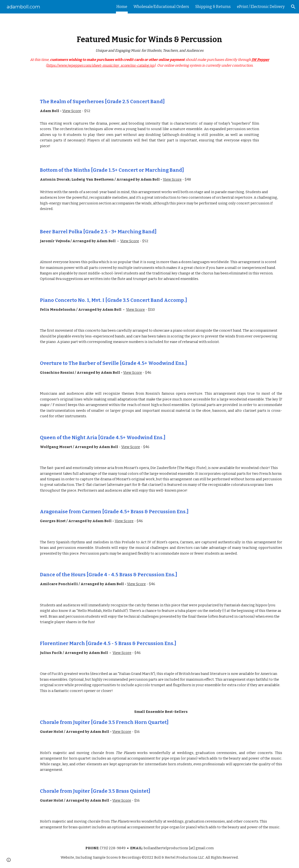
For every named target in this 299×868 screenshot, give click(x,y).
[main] (149, 51)
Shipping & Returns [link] (213, 7)
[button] (293, 7)
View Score (72, 111)
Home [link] (122, 7)
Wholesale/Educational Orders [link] (161, 7)
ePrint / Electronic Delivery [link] (261, 7)
